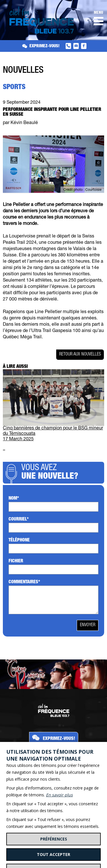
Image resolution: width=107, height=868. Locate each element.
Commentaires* (24, 582)
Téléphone (19, 541)
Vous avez (61, 473)
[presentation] (3, 450)
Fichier (16, 561)
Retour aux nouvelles (80, 355)
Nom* (14, 499)
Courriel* (19, 520)
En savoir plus (59, 795)
